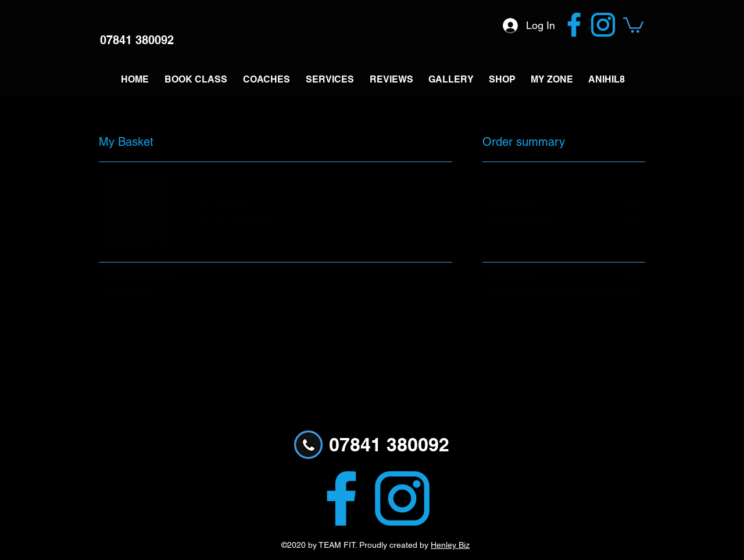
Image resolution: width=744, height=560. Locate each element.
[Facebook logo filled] (574, 25)
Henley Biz (450, 545)
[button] (633, 24)
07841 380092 (137, 40)
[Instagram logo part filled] (603, 25)
